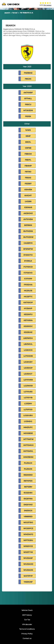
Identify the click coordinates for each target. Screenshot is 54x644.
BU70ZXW (28, 237)
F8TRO (28, 172)
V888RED (28, 517)
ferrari (15, 13)
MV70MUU (28, 445)
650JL (28, 142)
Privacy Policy (27, 634)
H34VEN (28, 190)
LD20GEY (28, 362)
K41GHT (28, 196)
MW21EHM (28, 457)
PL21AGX (28, 463)
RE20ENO (28, 475)
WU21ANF (28, 558)
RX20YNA (28, 499)
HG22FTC (28, 297)
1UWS (28, 130)
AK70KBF (28, 93)
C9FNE (28, 148)
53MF (28, 136)
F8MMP (28, 166)
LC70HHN (28, 356)
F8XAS (28, 178)
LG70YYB (28, 398)
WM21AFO (28, 534)
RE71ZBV (28, 487)
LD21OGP (28, 368)
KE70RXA (28, 320)
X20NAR (28, 207)
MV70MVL (28, 451)
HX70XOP (28, 303)
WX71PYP (28, 576)
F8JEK (28, 116)
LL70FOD (28, 410)
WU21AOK (28, 570)
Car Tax (27, 620)
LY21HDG (28, 421)
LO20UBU (28, 415)
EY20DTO (28, 255)
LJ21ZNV (28, 404)
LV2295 (28, 201)
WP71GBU (28, 540)
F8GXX (28, 79)
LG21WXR (28, 386)
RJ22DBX (28, 493)
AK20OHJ (28, 213)
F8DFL (28, 160)
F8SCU (28, 104)
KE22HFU (28, 314)
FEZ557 (28, 184)
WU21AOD (28, 564)
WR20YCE (28, 546)
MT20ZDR (28, 110)
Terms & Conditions (27, 629)
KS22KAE (28, 332)
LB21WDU (28, 338)
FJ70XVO (28, 273)
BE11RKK (28, 225)
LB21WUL (28, 344)
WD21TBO (28, 522)
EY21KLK (28, 261)
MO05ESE (28, 433)
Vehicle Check (27, 610)
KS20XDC (28, 326)
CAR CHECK (11, 4)
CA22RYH (28, 243)
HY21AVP (28, 308)
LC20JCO (28, 350)
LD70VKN (28, 380)
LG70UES (28, 392)
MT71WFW (28, 439)
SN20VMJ (28, 505)
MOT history (27, 615)
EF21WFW (28, 249)
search (7, 13)
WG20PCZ (28, 528)
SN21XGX (28, 511)
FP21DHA (28, 285)
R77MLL (28, 99)
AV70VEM (28, 219)
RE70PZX (28, 481)
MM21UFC (28, 427)
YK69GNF (28, 582)
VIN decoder (27, 624)
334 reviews (47, 5)
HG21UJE (28, 291)
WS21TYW (28, 552)
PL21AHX (28, 469)
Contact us (27, 638)
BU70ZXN (28, 231)
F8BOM (28, 154)
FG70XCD (28, 267)
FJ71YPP (28, 279)
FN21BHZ (28, 73)
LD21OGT (28, 374)
